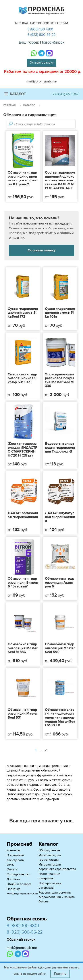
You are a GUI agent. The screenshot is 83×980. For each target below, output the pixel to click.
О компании (15, 855)
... (44, 750)
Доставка (13, 879)
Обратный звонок (21, 940)
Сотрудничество (18, 874)
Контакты (13, 850)
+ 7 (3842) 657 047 (64, 94)
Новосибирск (52, 42)
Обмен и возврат (19, 884)
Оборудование (49, 850)
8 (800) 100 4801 (40, 29)
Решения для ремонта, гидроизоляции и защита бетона (57, 897)
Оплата (12, 869)
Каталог (15, 94)
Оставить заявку (42, 63)
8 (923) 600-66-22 (41, 35)
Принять (60, 974)
